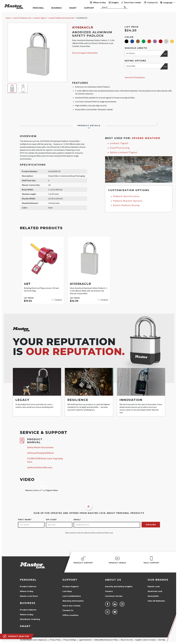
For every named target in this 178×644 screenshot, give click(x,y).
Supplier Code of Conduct (146, 640)
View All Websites (156, 601)
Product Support (71, 587)
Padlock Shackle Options (128, 201)
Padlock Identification (126, 196)
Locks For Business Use (22, 18)
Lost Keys (67, 591)
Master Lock (154, 587)
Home (8, 18)
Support (70, 580)
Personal (28, 580)
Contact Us (68, 610)
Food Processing (120, 148)
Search (105, 7)
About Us (113, 580)
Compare (58, 300)
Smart (25, 626)
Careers (109, 591)
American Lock (155, 591)
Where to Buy (27, 591)
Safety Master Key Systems (40, 447)
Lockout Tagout (40, 18)
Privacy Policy (55, 640)
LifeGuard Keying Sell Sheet (40, 453)
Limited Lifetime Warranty (40, 467)
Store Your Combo (71, 606)
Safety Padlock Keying (126, 205)
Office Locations (70, 615)
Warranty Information (73, 601)
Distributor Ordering (30, 619)
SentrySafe (153, 596)
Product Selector (28, 587)
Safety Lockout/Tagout (124, 152)
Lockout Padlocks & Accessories (61, 18)
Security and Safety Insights (119, 587)
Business (28, 603)
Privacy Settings (70, 640)
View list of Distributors (135, 77)
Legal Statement (85, 640)
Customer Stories (114, 596)
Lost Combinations (72, 596)
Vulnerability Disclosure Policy (106, 640)
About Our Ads (127, 640)
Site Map (162, 640)
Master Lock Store (29, 596)
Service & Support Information (85, 53)
